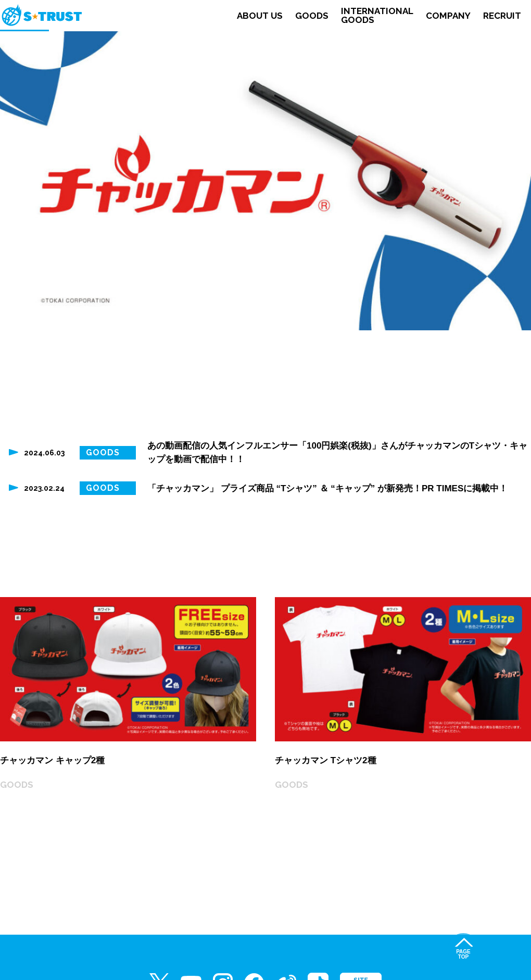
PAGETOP (463, 954)
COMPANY (448, 16)
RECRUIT (502, 16)
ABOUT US (260, 16)
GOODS (312, 16)
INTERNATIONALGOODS (377, 16)
